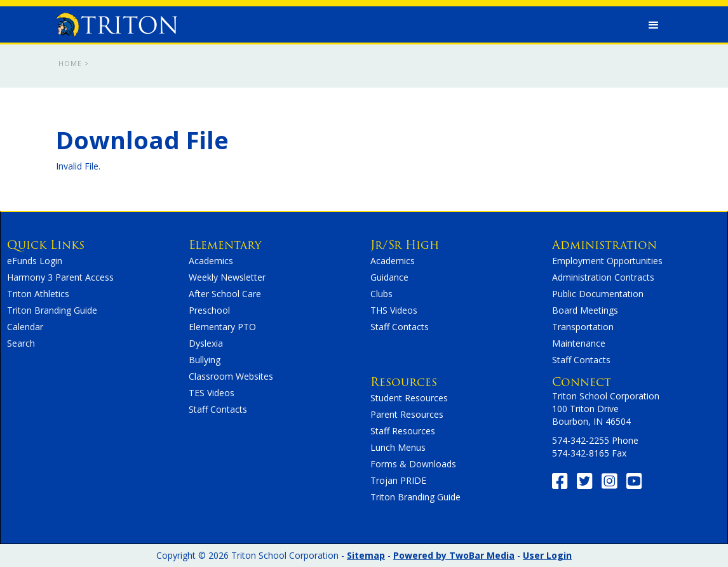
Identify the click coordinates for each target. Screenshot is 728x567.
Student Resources (409, 398)
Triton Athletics (38, 294)
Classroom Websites (231, 376)
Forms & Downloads (413, 464)
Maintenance (579, 343)
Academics (211, 261)
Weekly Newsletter (227, 277)
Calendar (25, 327)
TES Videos (212, 393)
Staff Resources (403, 431)
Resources (404, 382)
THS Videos (394, 310)
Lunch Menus (398, 447)
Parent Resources (407, 414)
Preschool (209, 310)
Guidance (389, 277)
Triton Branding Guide (52, 310)
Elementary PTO (222, 327)
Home (70, 63)
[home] (117, 22)
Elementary (225, 245)
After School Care (225, 294)
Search (21, 343)
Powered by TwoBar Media (454, 555)
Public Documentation (598, 294)
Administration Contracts (603, 277)
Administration (604, 245)
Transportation (583, 327)
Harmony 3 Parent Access (60, 277)
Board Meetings (585, 310)
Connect (582, 382)
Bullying (205, 360)
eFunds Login (35, 261)
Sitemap (366, 555)
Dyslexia (206, 343)
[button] (654, 25)
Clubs (381, 294)
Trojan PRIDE (398, 480)
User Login (547, 555)
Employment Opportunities (607, 261)
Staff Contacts (218, 409)
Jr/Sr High (405, 245)
